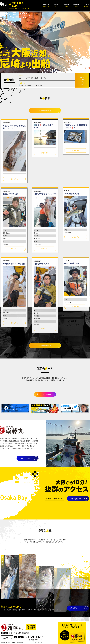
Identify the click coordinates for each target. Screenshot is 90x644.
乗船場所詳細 (76, 501)
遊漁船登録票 (20, 642)
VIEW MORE (82, 87)
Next (88, 42)
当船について (16, 458)
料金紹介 (74, 610)
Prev (2, 42)
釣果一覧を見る (45, 113)
